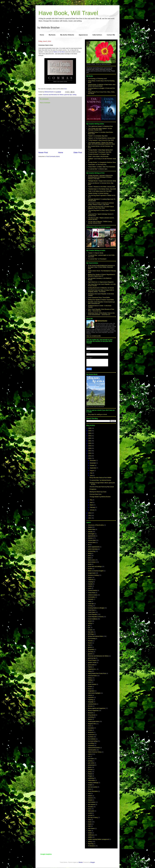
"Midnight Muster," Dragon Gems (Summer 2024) (102, 181)
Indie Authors (97, 35)
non (89, 756)
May (91, 500)
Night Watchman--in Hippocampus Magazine (101, 282)
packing (90, 761)
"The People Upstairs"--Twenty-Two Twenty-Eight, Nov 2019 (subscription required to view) (101, 143)
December (93, 460)
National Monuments (94, 748)
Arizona (90, 538)
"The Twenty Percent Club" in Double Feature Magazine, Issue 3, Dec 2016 (101, 207)
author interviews (93, 549)
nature (90, 754)
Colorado (91, 599)
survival (90, 815)
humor (90, 689)
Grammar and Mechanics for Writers (53, 95)
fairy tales (91, 632)
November (93, 463)
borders (90, 569)
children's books (93, 595)
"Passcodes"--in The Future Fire (97, 165)
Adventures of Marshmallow (96, 525)
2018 (90, 448)
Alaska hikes (92, 529)
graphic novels (92, 662)
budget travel (92, 573)
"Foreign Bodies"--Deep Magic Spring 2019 (100, 150)
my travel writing (93, 741)
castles (90, 586)
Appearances (83, 35)
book (89, 558)
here (65, 89)
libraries (90, 706)
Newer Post (43, 153)
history (90, 678)
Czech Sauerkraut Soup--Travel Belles (99, 298)
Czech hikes (91, 612)
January (92, 510)
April (91, 502)
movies (90, 730)
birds (89, 556)
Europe (90, 630)
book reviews (92, 562)
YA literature (91, 846)
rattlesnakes (91, 780)
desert (90, 621)
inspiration (91, 697)
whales (90, 833)
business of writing (93, 575)
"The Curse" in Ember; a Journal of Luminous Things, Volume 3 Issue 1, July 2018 (101, 204)
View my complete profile (94, 336)
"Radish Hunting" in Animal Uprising (98, 193)
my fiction (91, 737)
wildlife (90, 837)
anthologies (91, 534)
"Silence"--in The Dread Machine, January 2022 (102, 138)
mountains (91, 728)
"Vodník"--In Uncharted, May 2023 (98, 136)
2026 (90, 428)
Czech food (91, 610)
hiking (90, 671)
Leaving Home (92, 704)
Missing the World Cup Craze (98, 492)
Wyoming (91, 844)
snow (89, 809)
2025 (90, 431)
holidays (90, 680)
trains (90, 820)
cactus (90, 577)
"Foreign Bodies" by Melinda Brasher (100, 497)
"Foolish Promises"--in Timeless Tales (99, 154)
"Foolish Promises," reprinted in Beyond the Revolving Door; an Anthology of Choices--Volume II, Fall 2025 (100, 177)
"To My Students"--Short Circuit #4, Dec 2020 (101, 140)
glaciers (90, 654)
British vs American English (96, 571)
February (93, 507)
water (90, 831)
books (90, 564)
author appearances (94, 547)
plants (90, 767)
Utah (89, 826)
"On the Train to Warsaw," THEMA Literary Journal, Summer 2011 (100, 222)
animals (90, 532)
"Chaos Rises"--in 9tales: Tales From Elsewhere (102, 167)
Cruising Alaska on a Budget (96, 608)
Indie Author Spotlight (94, 693)
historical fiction (92, 676)
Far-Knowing (92, 638)
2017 (90, 451)
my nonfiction (92, 739)
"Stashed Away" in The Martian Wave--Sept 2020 (102, 189)
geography (91, 649)
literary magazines (93, 710)
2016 (90, 453)
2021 (90, 441)
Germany (91, 652)
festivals (90, 641)
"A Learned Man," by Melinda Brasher (100, 480)
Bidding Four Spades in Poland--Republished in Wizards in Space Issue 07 (102, 275)
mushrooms (91, 735)
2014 (90, 458)
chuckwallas (91, 597)
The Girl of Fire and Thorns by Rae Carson (102, 487)
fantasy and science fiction (95, 636)
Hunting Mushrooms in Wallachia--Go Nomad (101, 288)
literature (90, 713)
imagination (91, 691)
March (92, 505)
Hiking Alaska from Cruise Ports (97, 673)
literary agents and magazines (97, 708)
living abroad (92, 715)
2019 (90, 446)
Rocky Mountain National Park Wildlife (100, 478)
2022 (90, 438)
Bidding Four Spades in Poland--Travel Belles (101, 300)
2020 (90, 443)
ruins (89, 793)
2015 (90, 456)
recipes (90, 785)
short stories (91, 802)
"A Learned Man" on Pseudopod (97, 259)
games (90, 647)
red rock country (93, 787)
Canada (90, 584)
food (89, 645)
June (92, 475)
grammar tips (68, 95)
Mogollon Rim (92, 724)
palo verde (91, 763)
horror (90, 682)
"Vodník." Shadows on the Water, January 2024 (101, 187)
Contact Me (111, 35)
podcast (90, 769)
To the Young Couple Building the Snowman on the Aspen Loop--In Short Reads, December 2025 (101, 267)
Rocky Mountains (93, 791)
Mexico (90, 719)
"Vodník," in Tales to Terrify (96, 253)
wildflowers (91, 835)
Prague (90, 776)
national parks (92, 750)
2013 (90, 513)
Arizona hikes (92, 540)
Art (89, 545)
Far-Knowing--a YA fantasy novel (97, 79)
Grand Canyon (92, 660)
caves (90, 588)
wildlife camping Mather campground (98, 839)
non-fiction (91, 759)
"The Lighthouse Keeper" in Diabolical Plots (100, 126)
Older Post (78, 153)
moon (90, 726)
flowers (90, 643)
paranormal (91, 765)
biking (90, 553)
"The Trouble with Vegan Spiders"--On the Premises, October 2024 (100, 129)
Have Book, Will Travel (68, 13)
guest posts (91, 665)
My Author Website (67, 35)
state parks (91, 811)
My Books (52, 35)
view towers (91, 828)
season (90, 796)
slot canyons (92, 804)
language (91, 702)
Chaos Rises (92, 593)
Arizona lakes (92, 542)
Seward (90, 800)
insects (90, 695)
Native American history (95, 752)
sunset (90, 813)
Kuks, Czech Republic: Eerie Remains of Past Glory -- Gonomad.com (101, 310)
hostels (90, 686)
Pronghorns (93, 489)
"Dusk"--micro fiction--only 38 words (98, 156)
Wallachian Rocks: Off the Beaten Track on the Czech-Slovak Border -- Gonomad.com (101, 314)
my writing (91, 743)
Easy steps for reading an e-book (97, 414)
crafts (90, 601)
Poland (90, 774)
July (91, 473)
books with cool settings (95, 566)
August (92, 471)
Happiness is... (92, 669)
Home (42, 35)
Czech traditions (93, 619)
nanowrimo (91, 745)
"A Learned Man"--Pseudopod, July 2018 (100, 152)
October (92, 465)
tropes (90, 824)
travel (90, 822)
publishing (91, 778)
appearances (92, 536)
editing (90, 623)
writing (74, 95)
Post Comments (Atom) (53, 156)
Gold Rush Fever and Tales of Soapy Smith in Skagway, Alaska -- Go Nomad (101, 291)
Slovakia (90, 807)
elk (89, 625)
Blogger (93, 862)
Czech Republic (92, 614)
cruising (90, 606)
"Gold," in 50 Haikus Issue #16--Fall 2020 (100, 191)
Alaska (90, 527)
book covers (91, 560)
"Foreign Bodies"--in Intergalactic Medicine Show (102, 162)
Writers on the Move (59, 52)
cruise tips (91, 604)
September (93, 468)
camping (90, 582)
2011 (90, 518)
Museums (91, 732)
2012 (90, 516)
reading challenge (93, 783)
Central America (93, 590)
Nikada (81, 862)
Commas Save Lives (95, 494)
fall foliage (91, 634)
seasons (90, 798)
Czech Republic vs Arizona (96, 617)
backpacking (92, 551)
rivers (90, 789)
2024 (90, 433)
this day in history (93, 817)
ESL (89, 628)
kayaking (90, 700)
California (91, 580)
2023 (90, 436)
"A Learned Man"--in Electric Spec (98, 169)
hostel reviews (92, 684)
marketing (91, 717)
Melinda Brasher (102, 321)
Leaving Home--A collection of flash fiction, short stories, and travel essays (102, 85)
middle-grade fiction (94, 721)
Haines (90, 667)
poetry (90, 772)
